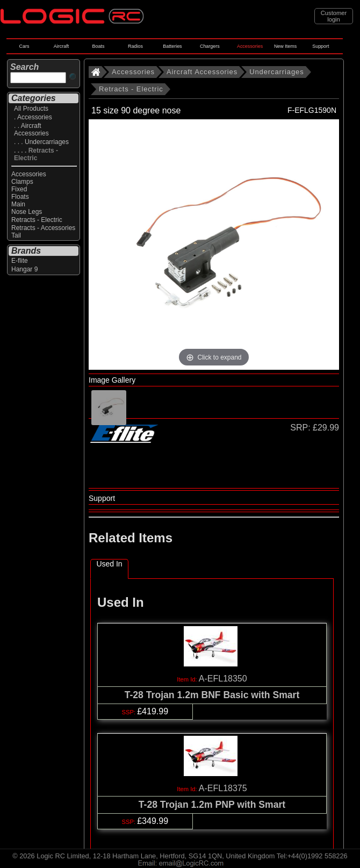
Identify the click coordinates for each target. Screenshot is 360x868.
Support (321, 46)
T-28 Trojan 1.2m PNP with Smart (212, 805)
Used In (109, 564)
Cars (24, 46)
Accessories (250, 46)
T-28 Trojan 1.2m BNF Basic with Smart (212, 695)
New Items (285, 46)
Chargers (210, 46)
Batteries (172, 46)
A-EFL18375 (223, 788)
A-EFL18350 (223, 679)
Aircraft (61, 46)
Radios (135, 46)
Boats (99, 46)
